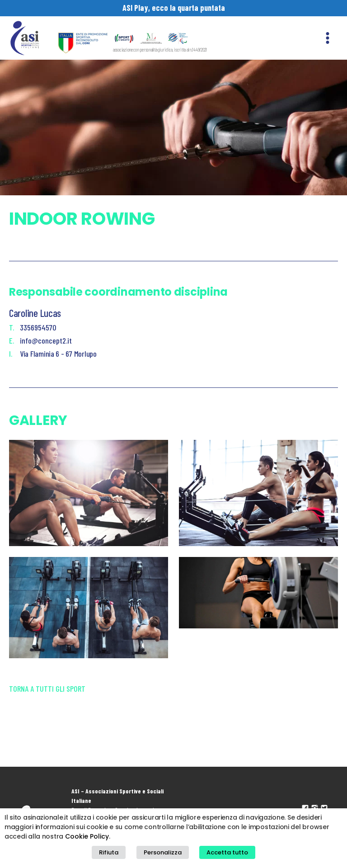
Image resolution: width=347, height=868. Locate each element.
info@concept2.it (46, 340)
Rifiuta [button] (109, 852)
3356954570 (38, 327)
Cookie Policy (87, 836)
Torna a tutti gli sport (47, 689)
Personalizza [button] (163, 852)
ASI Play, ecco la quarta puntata (174, 8)
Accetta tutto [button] (227, 852)
